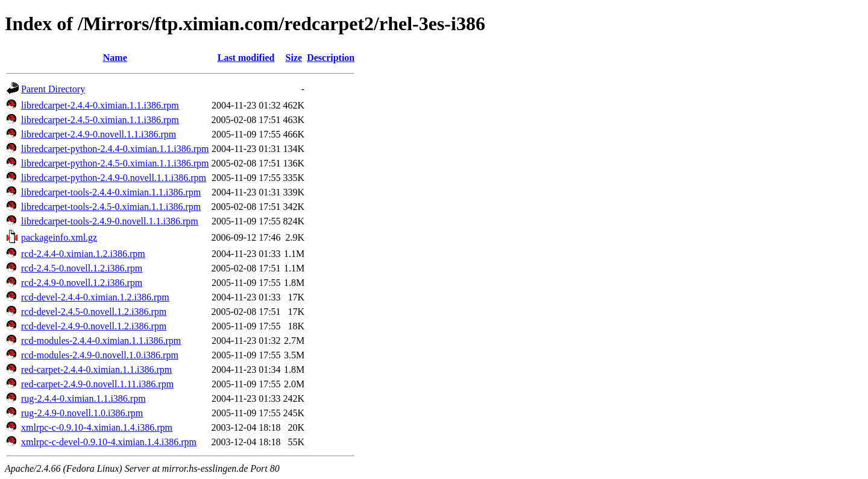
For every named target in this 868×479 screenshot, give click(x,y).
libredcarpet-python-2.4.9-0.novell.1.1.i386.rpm (114, 178)
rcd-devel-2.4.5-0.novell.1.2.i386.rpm (94, 312)
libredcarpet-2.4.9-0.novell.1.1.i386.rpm (99, 134)
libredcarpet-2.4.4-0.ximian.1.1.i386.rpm (100, 105)
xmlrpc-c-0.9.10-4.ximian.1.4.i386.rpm (97, 427)
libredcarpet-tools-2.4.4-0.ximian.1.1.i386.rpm (111, 192)
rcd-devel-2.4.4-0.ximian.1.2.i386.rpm (95, 297)
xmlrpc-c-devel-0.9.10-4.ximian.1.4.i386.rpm (109, 442)
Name (115, 58)
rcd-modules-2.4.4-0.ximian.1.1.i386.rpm (101, 341)
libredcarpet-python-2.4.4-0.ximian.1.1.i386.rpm (115, 149)
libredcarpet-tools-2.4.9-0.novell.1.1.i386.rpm (110, 221)
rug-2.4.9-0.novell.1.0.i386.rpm (82, 413)
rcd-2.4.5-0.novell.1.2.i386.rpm (82, 268)
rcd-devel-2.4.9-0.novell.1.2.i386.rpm (94, 326)
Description (331, 58)
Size (294, 58)
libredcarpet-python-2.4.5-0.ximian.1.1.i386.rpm (115, 163)
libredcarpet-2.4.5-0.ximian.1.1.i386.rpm (100, 120)
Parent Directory (53, 89)
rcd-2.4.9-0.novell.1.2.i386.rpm (82, 283)
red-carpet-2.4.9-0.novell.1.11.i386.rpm (97, 384)
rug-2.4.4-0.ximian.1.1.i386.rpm (83, 398)
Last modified (246, 58)
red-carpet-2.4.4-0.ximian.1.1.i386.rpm (96, 370)
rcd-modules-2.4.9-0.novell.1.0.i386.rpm (100, 355)
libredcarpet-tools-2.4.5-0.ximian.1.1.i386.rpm (111, 207)
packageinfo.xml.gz (59, 237)
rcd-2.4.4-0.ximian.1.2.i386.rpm (83, 254)
